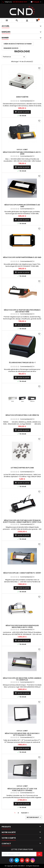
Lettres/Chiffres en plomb (22, 468)
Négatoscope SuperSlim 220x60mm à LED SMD (22, 206)
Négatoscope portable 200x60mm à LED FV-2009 (22, 153)
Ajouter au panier (22, 112)
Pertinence (14, 57)
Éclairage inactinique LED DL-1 (22, 363)
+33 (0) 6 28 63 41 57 (20, 2)
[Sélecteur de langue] (36, 2)
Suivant (25, 813)
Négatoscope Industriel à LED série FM (22, 415)
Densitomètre (22, 97)
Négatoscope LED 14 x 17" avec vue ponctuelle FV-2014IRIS (22, 790)
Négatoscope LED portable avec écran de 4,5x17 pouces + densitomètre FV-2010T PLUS (22, 521)
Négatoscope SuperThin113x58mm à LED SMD (22, 257)
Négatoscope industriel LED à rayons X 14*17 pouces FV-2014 (22, 734)
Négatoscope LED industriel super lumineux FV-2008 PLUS (22, 679)
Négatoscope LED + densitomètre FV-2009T (22, 573)
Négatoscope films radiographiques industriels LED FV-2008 (22, 626)
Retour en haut (34, 817)
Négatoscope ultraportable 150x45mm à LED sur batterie (22, 311)
